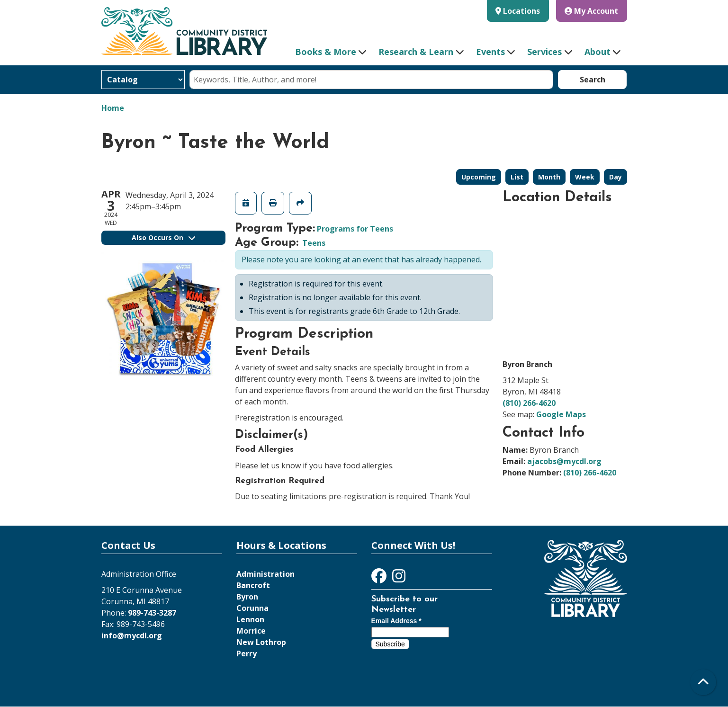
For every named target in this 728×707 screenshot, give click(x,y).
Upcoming (479, 177)
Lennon (250, 619)
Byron (247, 597)
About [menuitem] (598, 52)
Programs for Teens (355, 229)
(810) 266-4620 (529, 403)
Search (593, 80)
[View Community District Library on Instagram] (399, 579)
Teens (314, 243)
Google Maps (561, 414)
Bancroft (253, 585)
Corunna (252, 608)
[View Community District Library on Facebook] (380, 579)
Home (113, 108)
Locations (521, 11)
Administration (265, 574)
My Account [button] (591, 11)
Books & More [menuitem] (326, 52)
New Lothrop (261, 642)
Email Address (396, 621)
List (517, 177)
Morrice (251, 631)
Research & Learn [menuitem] (416, 52)
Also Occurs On (163, 237)
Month (549, 177)
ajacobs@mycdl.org (564, 461)
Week (585, 177)
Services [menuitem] (544, 52)
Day (616, 177)
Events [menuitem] (490, 52)
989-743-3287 (152, 613)
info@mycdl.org (132, 635)
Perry (247, 653)
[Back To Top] (703, 682)
